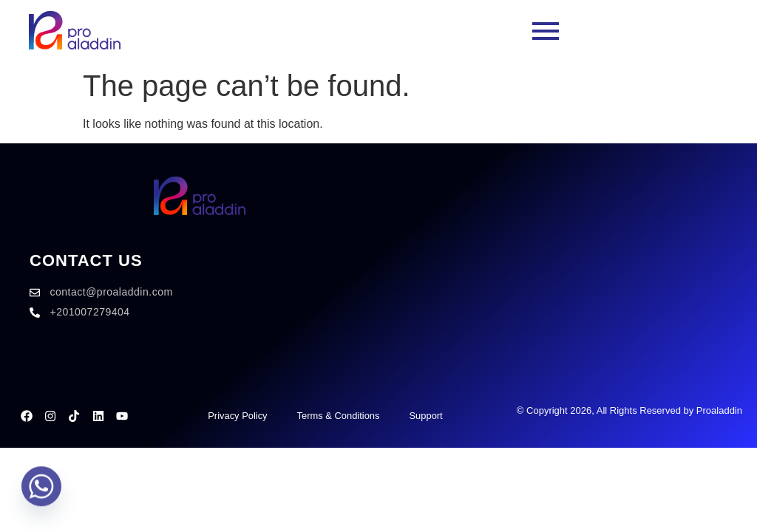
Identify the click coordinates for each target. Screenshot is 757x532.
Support (426, 416)
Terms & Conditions (338, 416)
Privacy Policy (237, 416)
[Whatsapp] (41, 494)
